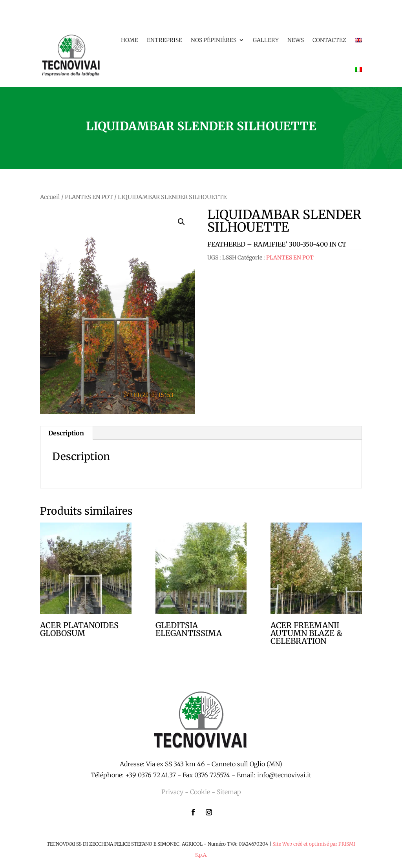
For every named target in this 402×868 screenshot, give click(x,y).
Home (130, 40)
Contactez (329, 40)
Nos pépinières (214, 40)
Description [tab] (66, 433)
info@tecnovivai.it (284, 775)
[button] (181, 222)
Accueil (50, 197)
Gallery (266, 40)
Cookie (200, 792)
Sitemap (229, 792)
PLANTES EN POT (89, 197)
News (296, 40)
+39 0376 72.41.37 (151, 775)
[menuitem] (358, 40)
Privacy (172, 792)
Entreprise (164, 40)
